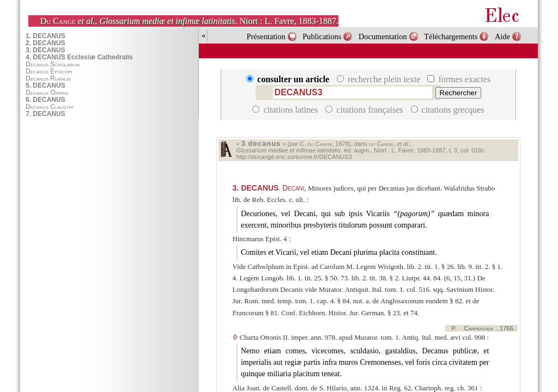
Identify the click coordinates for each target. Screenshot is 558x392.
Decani (293, 188)
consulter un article (289, 79)
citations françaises (365, 110)
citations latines (286, 110)
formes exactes (459, 79)
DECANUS (256, 188)
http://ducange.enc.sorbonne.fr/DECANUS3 (294, 157)
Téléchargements (451, 36)
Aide (502, 36)
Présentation (266, 36)
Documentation (383, 36)
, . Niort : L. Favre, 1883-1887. (189, 21)
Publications (322, 36)
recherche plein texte (380, 79)
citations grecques (448, 110)
